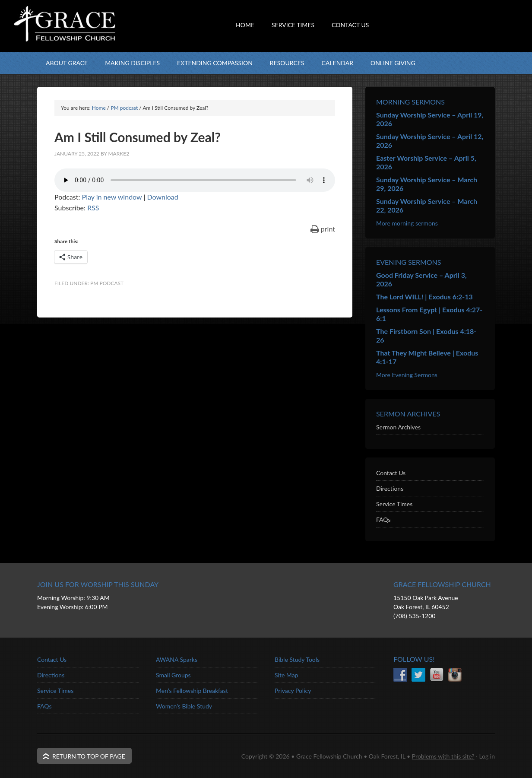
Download (162, 197)
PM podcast (107, 283)
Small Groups (173, 675)
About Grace (67, 63)
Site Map (286, 675)
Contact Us (391, 473)
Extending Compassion (215, 63)
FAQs (383, 519)
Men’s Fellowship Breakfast (192, 691)
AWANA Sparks (177, 659)
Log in (487, 756)
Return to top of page (89, 756)
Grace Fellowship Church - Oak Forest (123, 41)
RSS (93, 208)
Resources (287, 63)
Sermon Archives (398, 427)
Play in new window (112, 197)
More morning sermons (407, 223)
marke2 (119, 154)
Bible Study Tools (297, 659)
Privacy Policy (293, 691)
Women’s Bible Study (184, 706)
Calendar (337, 63)
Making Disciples (132, 63)
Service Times (394, 504)
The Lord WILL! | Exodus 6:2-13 (424, 297)
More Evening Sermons (407, 375)
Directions (390, 488)
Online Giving (393, 63)
